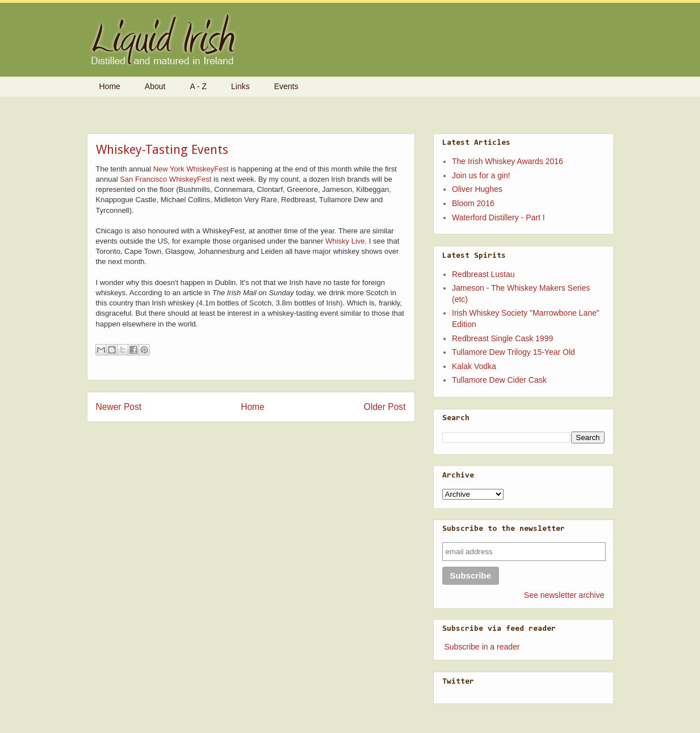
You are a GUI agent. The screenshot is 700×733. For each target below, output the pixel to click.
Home (110, 86)
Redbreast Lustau (483, 274)
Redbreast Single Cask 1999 (502, 338)
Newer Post (119, 407)
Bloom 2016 (473, 203)
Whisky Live (345, 241)
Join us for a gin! (481, 175)
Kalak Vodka (474, 366)
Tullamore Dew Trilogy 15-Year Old (514, 352)
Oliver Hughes (477, 189)
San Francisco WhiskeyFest (165, 179)
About (155, 86)
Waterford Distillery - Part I (498, 217)
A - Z (198, 86)
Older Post (385, 407)
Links (240, 86)
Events (286, 86)
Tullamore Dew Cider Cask (499, 380)
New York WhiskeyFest (191, 169)
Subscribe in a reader (482, 647)
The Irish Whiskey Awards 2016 (508, 161)
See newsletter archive (564, 595)
